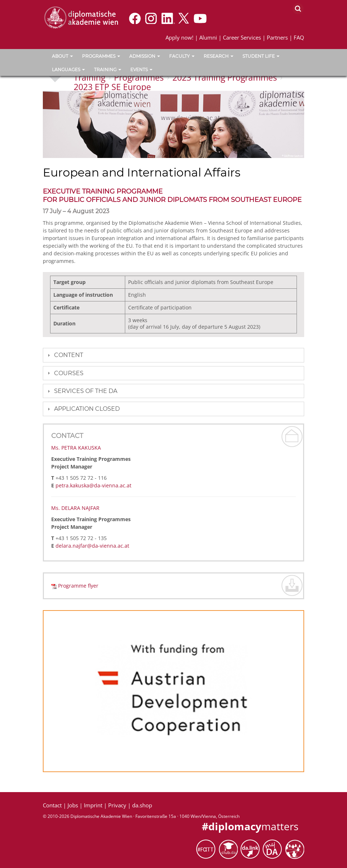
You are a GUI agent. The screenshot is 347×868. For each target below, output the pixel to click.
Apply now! (179, 37)
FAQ (299, 37)
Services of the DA (86, 391)
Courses (69, 373)
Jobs (73, 805)
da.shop (142, 805)
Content (69, 355)
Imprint (93, 805)
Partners (277, 37)
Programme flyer (78, 586)
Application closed (87, 409)
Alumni (208, 37)
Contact (52, 805)
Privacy (117, 805)
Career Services (242, 37)
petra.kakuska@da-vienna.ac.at (93, 485)
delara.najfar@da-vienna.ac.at (92, 546)
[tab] (173, 355)
